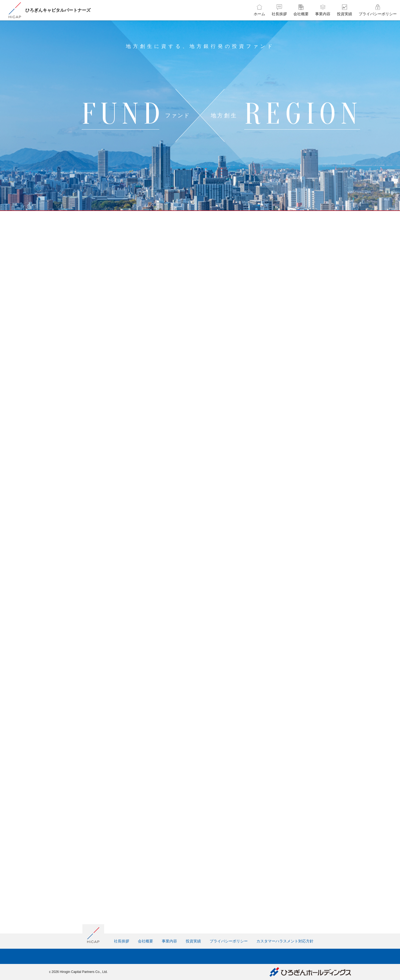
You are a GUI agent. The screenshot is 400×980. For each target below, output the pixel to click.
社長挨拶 (122, 941)
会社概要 (145, 941)
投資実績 (193, 941)
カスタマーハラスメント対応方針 (285, 941)
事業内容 (169, 941)
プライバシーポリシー (229, 941)
